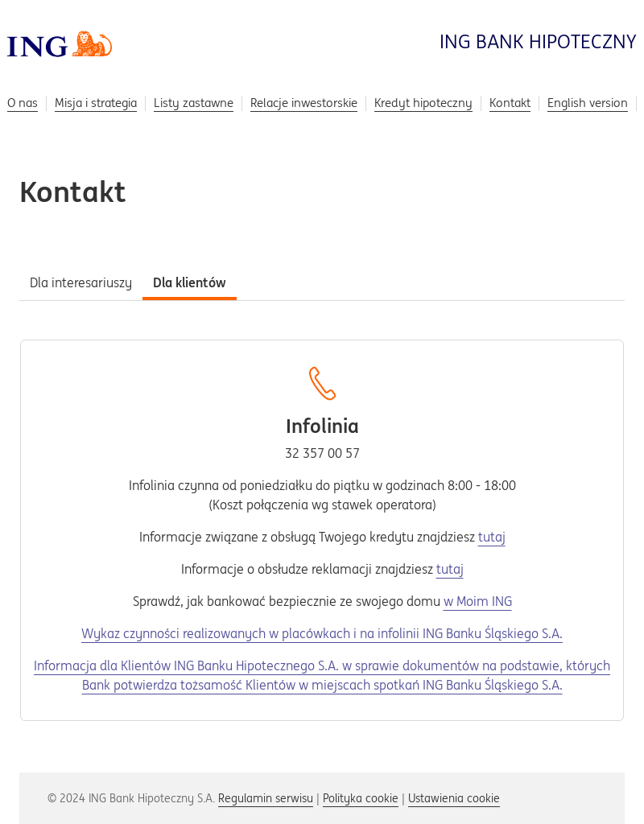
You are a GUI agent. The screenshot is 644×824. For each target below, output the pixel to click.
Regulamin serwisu (266, 798)
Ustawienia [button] (454, 798)
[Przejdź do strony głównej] (60, 43)
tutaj (492, 537)
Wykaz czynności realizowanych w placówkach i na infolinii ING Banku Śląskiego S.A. (322, 633)
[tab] (81, 281)
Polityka (361, 798)
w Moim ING (478, 601)
